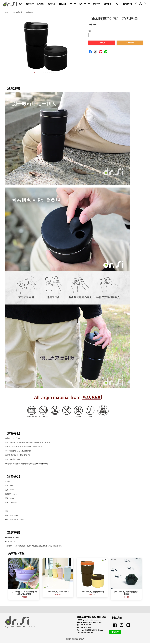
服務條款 (69, 640)
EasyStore (34, 628)
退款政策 (81, 640)
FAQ (117, 4)
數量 (90, 32)
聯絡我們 (96, 4)
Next (82, 46)
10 (54, 73)
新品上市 (63, 4)
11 (56, 73)
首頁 (20, 4)
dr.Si (73, 4)
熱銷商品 (52, 4)
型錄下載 (108, 4)
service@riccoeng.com (87, 633)
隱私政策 (75, 640)
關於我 (30, 4)
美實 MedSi (84, 4)
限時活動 (40, 4)
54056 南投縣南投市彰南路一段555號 (92, 631)
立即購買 (102, 43)
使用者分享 (128, 4)
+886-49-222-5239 (86, 626)
